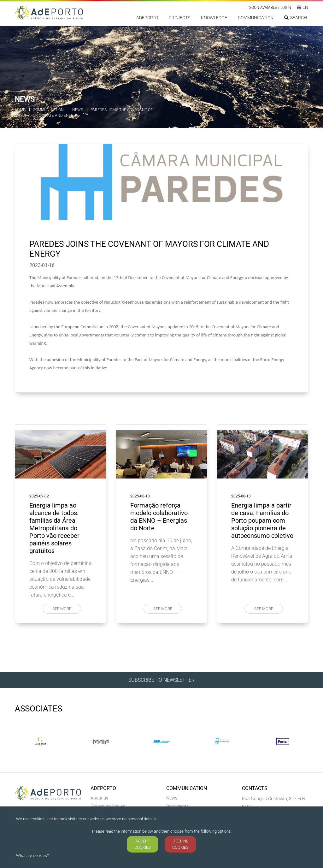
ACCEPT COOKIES (143, 844)
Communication (256, 18)
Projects (179, 18)
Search (296, 18)
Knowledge (214, 18)
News (78, 110)
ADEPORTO (147, 18)
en (302, 7)
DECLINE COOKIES (180, 844)
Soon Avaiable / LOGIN (270, 8)
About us (99, 798)
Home (20, 110)
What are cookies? (32, 856)
